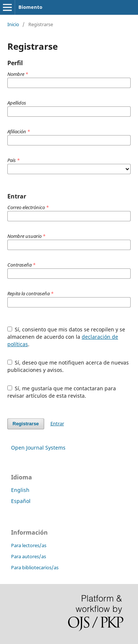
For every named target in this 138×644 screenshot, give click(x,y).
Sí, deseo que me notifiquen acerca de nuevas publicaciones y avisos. (68, 366)
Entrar (57, 423)
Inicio (13, 24)
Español (21, 501)
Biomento (30, 7)
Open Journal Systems (38, 448)
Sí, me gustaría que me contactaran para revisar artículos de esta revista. (62, 392)
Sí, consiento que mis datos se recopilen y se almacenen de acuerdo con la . (66, 337)
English (20, 490)
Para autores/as (29, 556)
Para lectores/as (29, 545)
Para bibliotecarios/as (35, 567)
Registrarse (26, 424)
